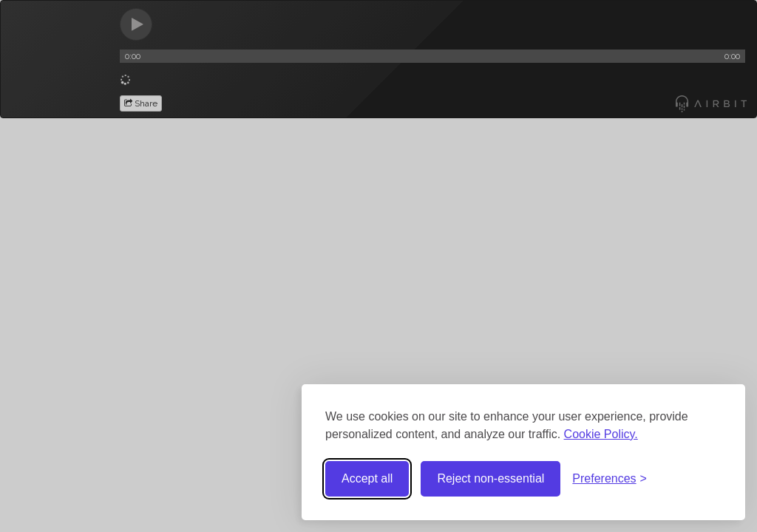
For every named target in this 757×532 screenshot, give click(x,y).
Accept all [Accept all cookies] (367, 478)
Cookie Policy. (601, 434)
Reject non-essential (490, 478)
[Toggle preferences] (610, 479)
